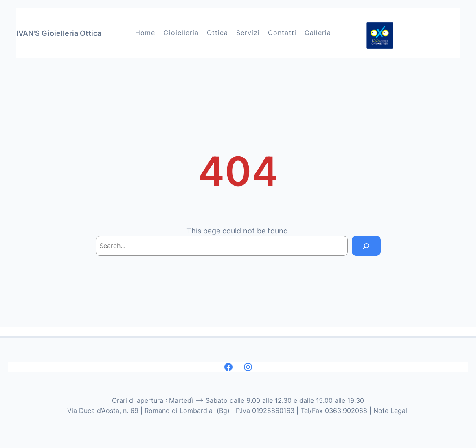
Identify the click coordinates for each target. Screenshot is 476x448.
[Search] (366, 246)
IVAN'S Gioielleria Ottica (59, 33)
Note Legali (391, 411)
